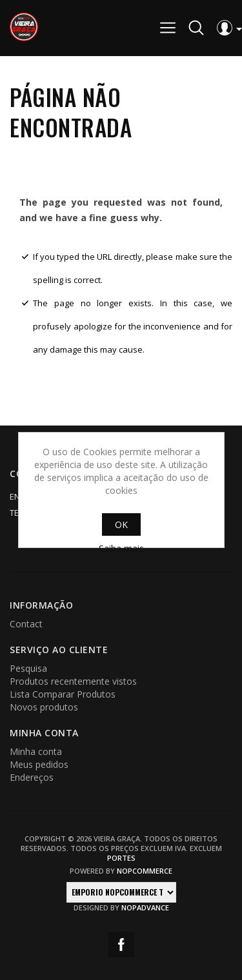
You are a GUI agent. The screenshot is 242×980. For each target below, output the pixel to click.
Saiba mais (121, 548)
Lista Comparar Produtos (63, 694)
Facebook (121, 945)
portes (121, 858)
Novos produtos (44, 707)
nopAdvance (145, 907)
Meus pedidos (39, 764)
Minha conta (36, 751)
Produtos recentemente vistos (73, 681)
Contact (26, 624)
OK (121, 524)
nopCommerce (145, 871)
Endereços (32, 777)
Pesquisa (28, 668)
